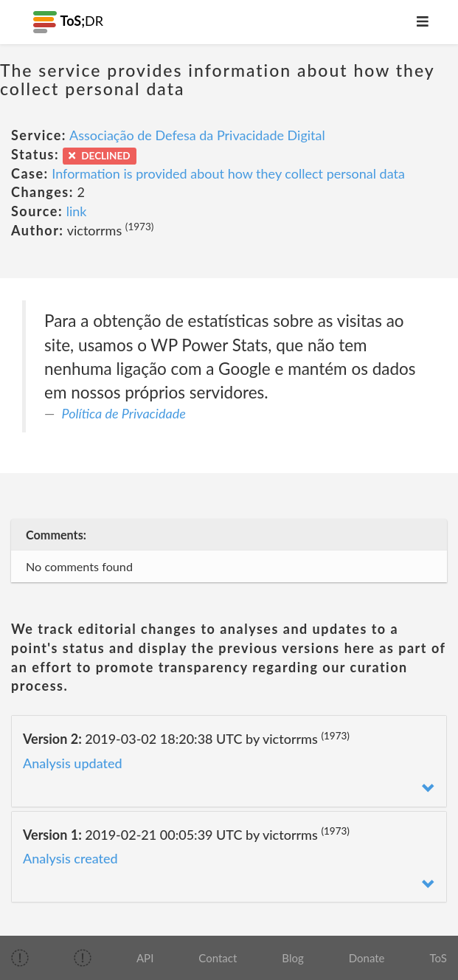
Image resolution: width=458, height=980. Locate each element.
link (77, 211)
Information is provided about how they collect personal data (228, 173)
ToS (438, 958)
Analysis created (70, 858)
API (145, 958)
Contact (218, 958)
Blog (292, 958)
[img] (20, 958)
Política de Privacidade (124, 413)
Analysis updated (73, 763)
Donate (367, 958)
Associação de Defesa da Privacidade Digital (197, 135)
